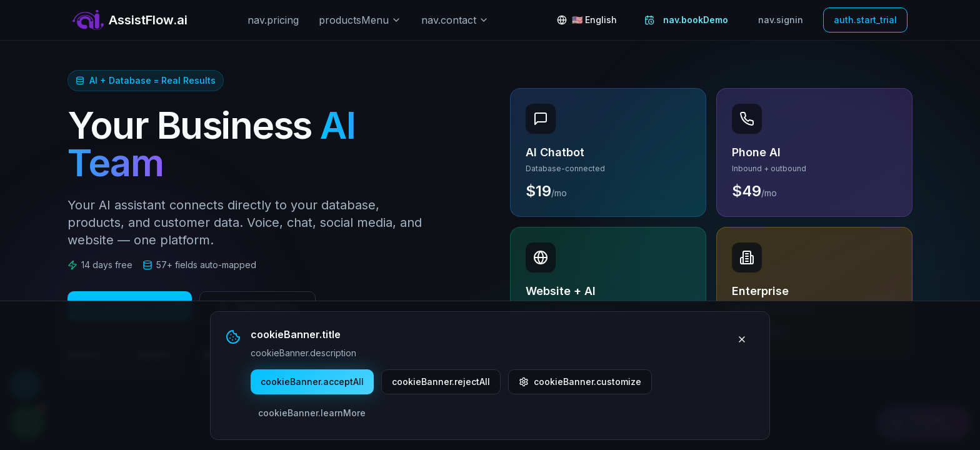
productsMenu (360, 20)
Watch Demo (257, 306)
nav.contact (455, 20)
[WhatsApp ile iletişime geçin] (27, 422)
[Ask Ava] (924, 423)
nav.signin (781, 20)
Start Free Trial (130, 306)
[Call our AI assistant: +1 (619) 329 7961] (25, 385)
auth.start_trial (865, 20)
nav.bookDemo (686, 20)
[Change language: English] (587, 20)
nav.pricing (273, 20)
